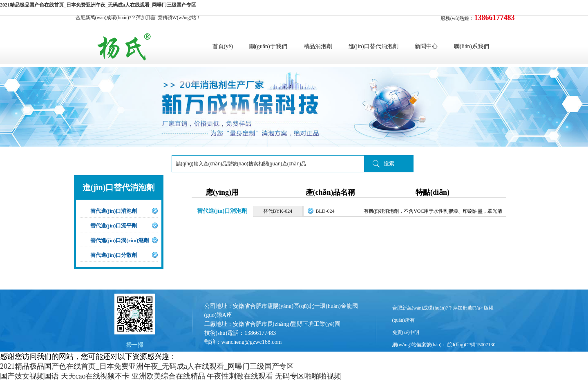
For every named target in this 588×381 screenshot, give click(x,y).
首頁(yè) (223, 46)
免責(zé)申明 (406, 332)
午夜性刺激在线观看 (240, 376)
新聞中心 (426, 46)
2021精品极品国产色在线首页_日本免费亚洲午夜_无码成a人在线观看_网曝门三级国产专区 (98, 5)
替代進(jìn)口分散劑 (114, 255)
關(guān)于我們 (268, 46)
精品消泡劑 (318, 46)
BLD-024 (325, 211)
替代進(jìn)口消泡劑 (114, 211)
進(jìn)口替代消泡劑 (373, 46)
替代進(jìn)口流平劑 (114, 226)
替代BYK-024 (278, 211)
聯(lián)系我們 (472, 46)
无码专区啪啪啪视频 (308, 376)
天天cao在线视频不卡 (95, 376)
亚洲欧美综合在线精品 (168, 376)
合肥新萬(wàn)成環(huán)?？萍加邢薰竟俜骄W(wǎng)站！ (139, 18)
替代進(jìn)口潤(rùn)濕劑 (120, 240)
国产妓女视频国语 (29, 376)
